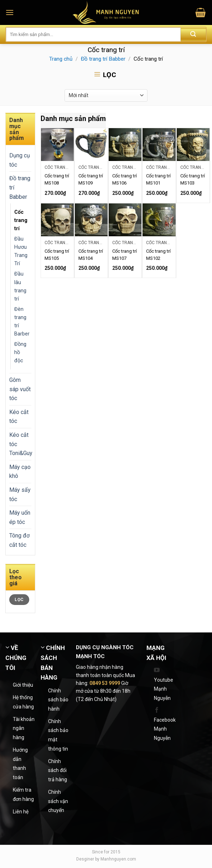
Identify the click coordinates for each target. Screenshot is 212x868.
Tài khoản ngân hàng (24, 728)
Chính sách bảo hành (58, 700)
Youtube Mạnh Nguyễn (164, 689)
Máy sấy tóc (20, 494)
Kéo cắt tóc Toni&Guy (21, 444)
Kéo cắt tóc (19, 417)
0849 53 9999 (105, 683)
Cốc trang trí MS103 (193, 179)
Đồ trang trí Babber (103, 59)
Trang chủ (61, 59)
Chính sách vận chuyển (58, 801)
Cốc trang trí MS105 (57, 255)
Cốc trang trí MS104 (91, 255)
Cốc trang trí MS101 (158, 179)
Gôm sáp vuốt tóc (20, 389)
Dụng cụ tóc (20, 160)
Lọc (19, 600)
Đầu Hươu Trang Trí (21, 251)
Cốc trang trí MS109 (91, 179)
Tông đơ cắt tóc (19, 540)
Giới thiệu (23, 685)
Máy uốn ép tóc (20, 517)
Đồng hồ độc (20, 352)
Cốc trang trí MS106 (125, 179)
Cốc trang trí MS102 (158, 255)
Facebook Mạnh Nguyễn (165, 729)
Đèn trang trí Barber (22, 322)
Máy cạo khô (20, 472)
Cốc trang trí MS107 (125, 255)
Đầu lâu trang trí (20, 286)
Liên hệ (21, 812)
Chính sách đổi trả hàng (58, 770)
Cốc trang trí (21, 220)
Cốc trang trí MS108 (57, 179)
